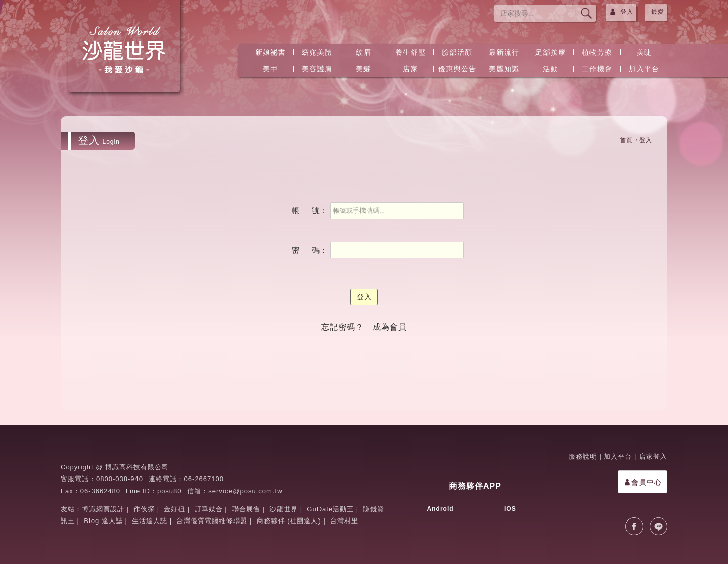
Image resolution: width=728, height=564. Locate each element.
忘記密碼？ (343, 327)
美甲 (270, 69)
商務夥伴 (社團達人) (289, 521)
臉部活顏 (457, 52)
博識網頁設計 (103, 509)
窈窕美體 (317, 52)
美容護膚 (317, 69)
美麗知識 (504, 69)
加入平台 (644, 69)
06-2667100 (204, 479)
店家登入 (653, 457)
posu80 (170, 491)
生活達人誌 (150, 521)
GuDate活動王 (330, 509)
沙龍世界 (284, 509)
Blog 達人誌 (103, 521)
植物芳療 (597, 52)
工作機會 (597, 69)
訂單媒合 (209, 509)
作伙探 (144, 509)
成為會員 (390, 327)
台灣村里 (344, 521)
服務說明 (583, 457)
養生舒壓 (411, 52)
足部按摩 (551, 52)
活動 (551, 69)
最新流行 (504, 52)
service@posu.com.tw (245, 491)
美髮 (363, 69)
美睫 (644, 52)
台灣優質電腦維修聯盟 (212, 521)
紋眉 (363, 52)
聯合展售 (246, 509)
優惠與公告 (457, 69)
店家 (411, 69)
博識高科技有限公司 (137, 467)
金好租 (174, 509)
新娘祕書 (270, 52)
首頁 (626, 140)
